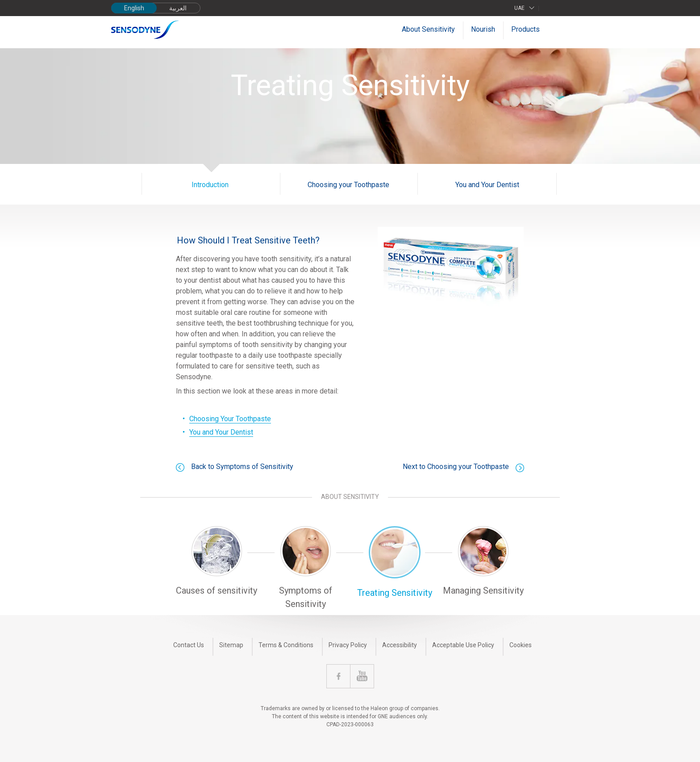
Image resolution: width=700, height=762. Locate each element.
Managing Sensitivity (483, 590)
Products (525, 29)
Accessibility (400, 645)
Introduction (210, 185)
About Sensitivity (428, 29)
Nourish (483, 29)
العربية (178, 8)
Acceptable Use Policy (463, 645)
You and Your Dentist (487, 185)
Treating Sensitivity (395, 593)
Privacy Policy (348, 645)
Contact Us (189, 645)
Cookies (521, 645)
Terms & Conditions (286, 645)
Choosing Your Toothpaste (230, 419)
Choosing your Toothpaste (348, 185)
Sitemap (231, 645)
